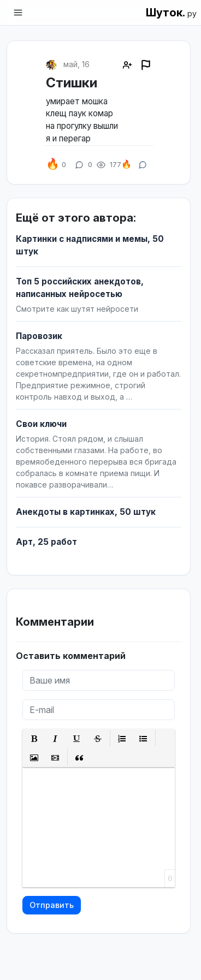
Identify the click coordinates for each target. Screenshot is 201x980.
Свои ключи (41, 424)
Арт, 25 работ (46, 542)
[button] (34, 738)
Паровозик (39, 336)
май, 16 (76, 64)
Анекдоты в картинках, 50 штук (86, 512)
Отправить (52, 905)
